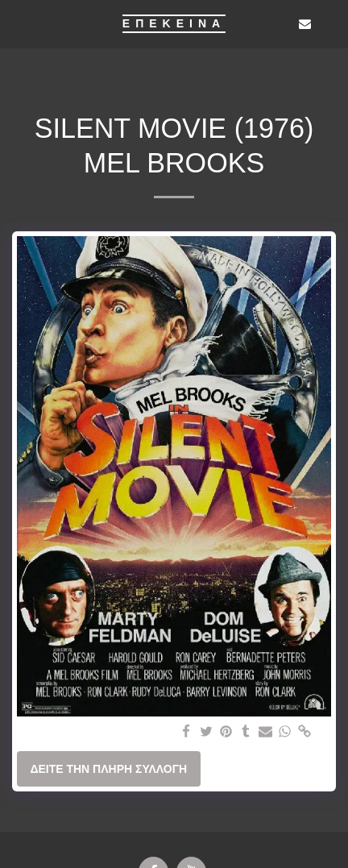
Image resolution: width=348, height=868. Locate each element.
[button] (18, 23)
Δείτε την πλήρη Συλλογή (108, 769)
